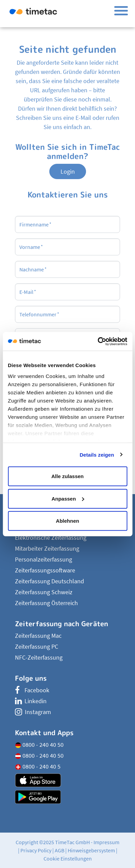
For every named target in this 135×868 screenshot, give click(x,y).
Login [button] (68, 171)
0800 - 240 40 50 (39, 745)
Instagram (33, 712)
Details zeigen (97, 454)
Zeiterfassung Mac (38, 636)
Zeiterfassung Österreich (46, 603)
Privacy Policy (36, 850)
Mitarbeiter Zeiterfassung (47, 548)
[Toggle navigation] (121, 11)
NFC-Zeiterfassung (39, 657)
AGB (60, 850)
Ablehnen (67, 521)
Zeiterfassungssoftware (45, 570)
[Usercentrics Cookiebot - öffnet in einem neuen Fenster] (97, 341)
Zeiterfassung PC (37, 646)
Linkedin (31, 701)
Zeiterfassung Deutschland (49, 581)
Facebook (32, 690)
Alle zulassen (67, 476)
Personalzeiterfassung (44, 559)
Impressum (106, 842)
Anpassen (68, 498)
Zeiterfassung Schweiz (44, 592)
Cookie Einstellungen (68, 858)
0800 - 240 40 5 (38, 766)
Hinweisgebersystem (91, 850)
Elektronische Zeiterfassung (51, 538)
